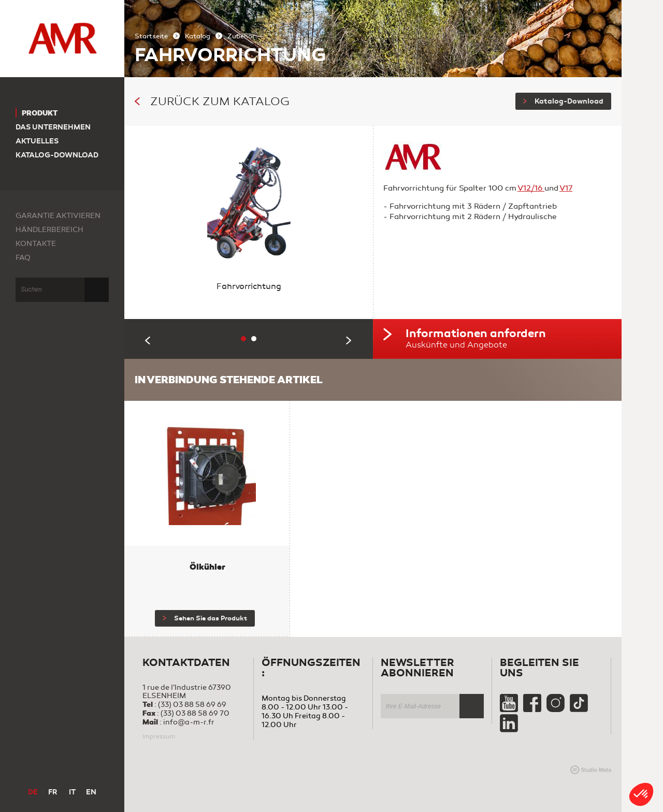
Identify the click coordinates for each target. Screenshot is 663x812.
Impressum (159, 736)
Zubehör (241, 36)
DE (33, 792)
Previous (148, 340)
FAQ (23, 258)
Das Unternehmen (53, 127)
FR (53, 792)
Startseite (151, 36)
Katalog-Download (563, 101)
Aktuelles (37, 141)
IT (72, 792)
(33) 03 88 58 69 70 (195, 713)
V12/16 (531, 188)
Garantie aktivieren (58, 216)
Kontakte (36, 244)
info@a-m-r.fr (189, 722)
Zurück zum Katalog (212, 102)
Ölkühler (207, 567)
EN (91, 792)
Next (349, 340)
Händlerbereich (49, 230)
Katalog (198, 36)
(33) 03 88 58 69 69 (192, 705)
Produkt (40, 113)
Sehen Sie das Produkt (205, 618)
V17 (566, 188)
